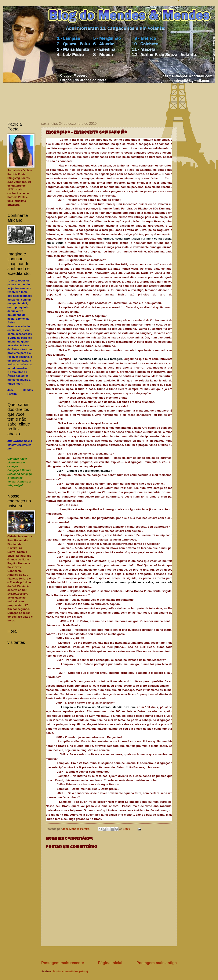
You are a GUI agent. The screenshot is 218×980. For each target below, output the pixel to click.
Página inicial (110, 963)
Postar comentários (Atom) (70, 971)
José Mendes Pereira (76, 829)
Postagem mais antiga (157, 963)
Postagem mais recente (63, 963)
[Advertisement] (118, 953)
